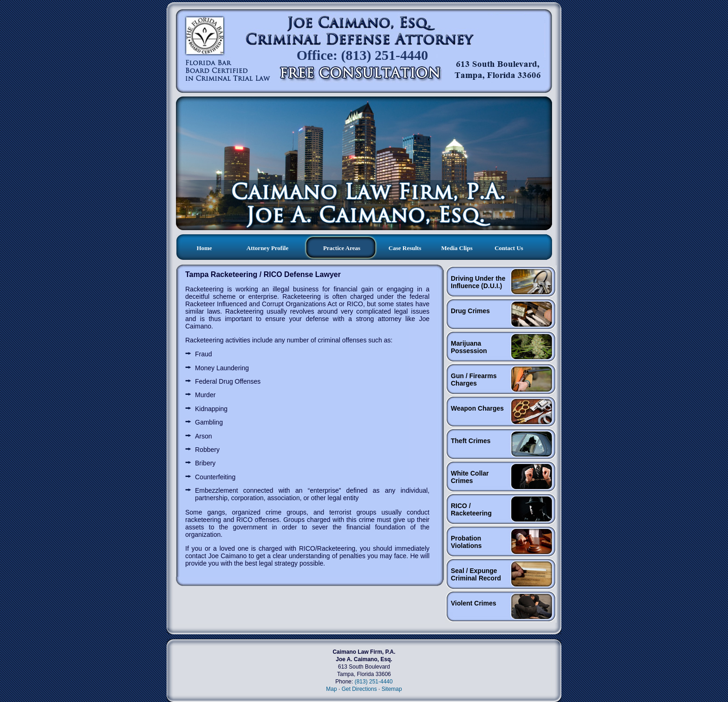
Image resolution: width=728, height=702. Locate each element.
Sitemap (392, 689)
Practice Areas (342, 248)
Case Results (405, 248)
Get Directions (359, 689)
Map (331, 689)
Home (204, 248)
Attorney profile (267, 248)
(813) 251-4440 (374, 682)
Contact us (509, 248)
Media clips (457, 248)
